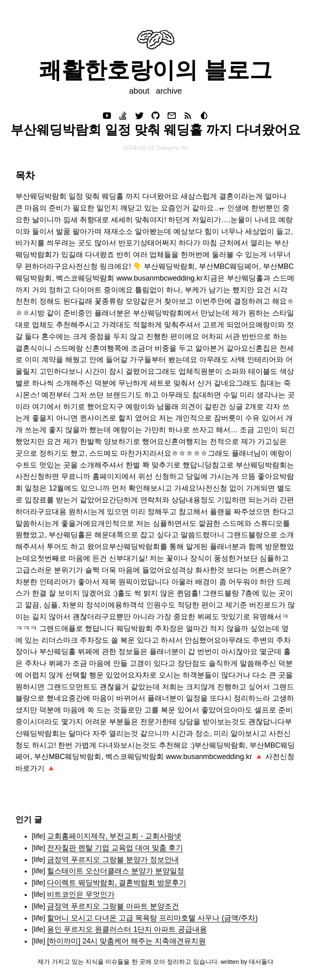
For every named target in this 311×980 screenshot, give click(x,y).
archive (169, 91)
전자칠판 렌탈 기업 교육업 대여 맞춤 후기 (115, 848)
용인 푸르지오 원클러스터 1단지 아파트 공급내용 (127, 929)
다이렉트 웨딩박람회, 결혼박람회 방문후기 (117, 883)
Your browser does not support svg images (156, 40)
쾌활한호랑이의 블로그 (155, 70)
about (139, 91)
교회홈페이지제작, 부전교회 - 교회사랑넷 (114, 836)
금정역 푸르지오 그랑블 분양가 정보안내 (113, 860)
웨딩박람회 (134, 628)
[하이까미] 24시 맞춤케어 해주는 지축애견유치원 (126, 941)
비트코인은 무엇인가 (81, 894)
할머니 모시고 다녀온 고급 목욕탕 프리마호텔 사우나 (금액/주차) (152, 918)
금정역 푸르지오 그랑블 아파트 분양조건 (113, 906)
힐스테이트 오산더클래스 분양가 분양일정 (116, 871)
